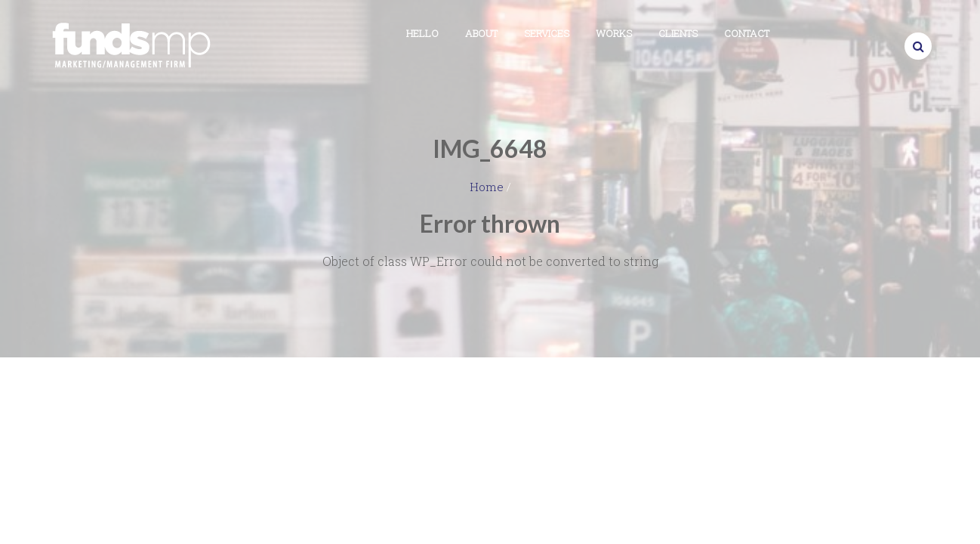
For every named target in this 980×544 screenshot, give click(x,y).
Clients (678, 33)
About (481, 33)
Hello (422, 33)
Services (547, 33)
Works (614, 33)
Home (487, 187)
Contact (747, 33)
